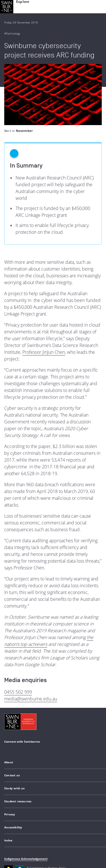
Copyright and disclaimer (47, 825)
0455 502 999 (18, 631)
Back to (19, 70)
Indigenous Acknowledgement (26, 798)
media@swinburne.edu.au (31, 638)
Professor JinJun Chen (44, 291)
